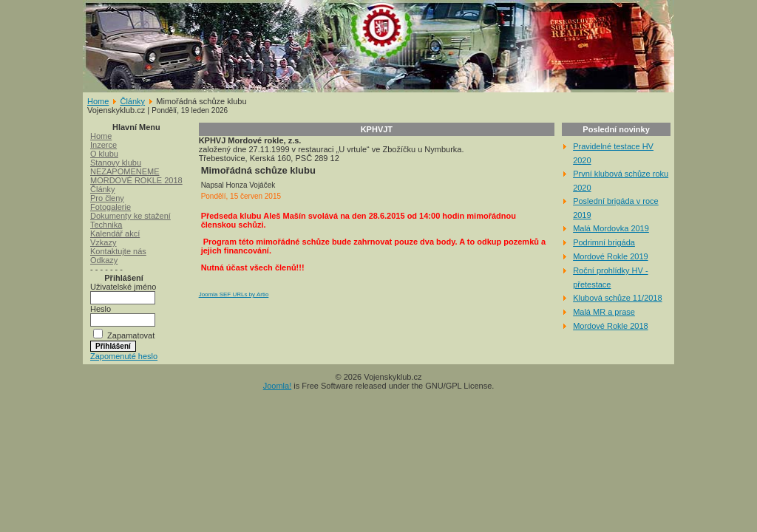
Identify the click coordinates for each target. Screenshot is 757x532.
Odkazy (104, 260)
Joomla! (278, 386)
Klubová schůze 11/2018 (617, 298)
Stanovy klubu (116, 163)
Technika (106, 225)
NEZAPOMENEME (125, 171)
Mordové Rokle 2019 (611, 256)
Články (132, 101)
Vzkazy (103, 242)
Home (98, 101)
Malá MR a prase (604, 312)
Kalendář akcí (115, 233)
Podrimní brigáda (604, 242)
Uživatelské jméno (123, 287)
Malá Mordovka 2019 (611, 228)
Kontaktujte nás (118, 251)
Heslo (101, 309)
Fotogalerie (111, 207)
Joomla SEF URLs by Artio (234, 294)
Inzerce (103, 145)
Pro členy (107, 198)
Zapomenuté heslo (124, 356)
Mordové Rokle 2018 (611, 326)
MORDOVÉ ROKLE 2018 (136, 180)
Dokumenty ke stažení (130, 216)
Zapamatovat (131, 335)
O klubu (104, 154)
